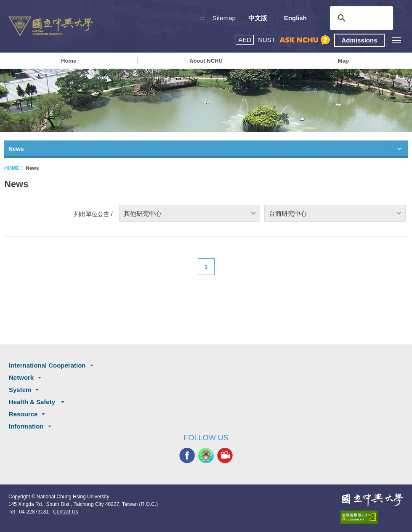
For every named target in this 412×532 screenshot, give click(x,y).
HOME (12, 168)
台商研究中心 (288, 213)
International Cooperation (47, 365)
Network (21, 377)
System (20, 390)
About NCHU (206, 61)
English (295, 18)
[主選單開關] (396, 40)
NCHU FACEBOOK (187, 456)
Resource (23, 414)
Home (69, 61)
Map (343, 61)
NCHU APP (206, 456)
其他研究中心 (143, 213)
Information (26, 426)
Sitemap (224, 18)
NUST (267, 40)
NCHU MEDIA (225, 456)
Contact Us (65, 512)
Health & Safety (33, 402)
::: (202, 18)
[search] (360, 18)
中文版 (258, 18)
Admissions (359, 40)
